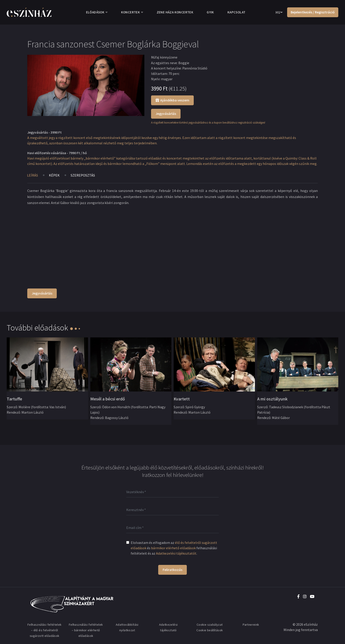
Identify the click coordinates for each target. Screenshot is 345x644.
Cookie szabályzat (210, 625)
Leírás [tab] (33, 175)
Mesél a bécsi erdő (108, 399)
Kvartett (182, 399)
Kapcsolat (237, 12)
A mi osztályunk (272, 399)
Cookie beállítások (210, 630)
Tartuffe (14, 399)
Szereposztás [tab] (83, 175)
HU (278, 12)
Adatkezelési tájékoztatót (176, 553)
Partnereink (251, 625)
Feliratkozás (172, 570)
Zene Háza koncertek (175, 12)
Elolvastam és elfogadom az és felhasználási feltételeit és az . (174, 548)
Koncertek (131, 12)
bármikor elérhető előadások (173, 548)
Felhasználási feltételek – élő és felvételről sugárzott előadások (45, 630)
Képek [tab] (54, 175)
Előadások (95, 12)
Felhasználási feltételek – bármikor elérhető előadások (86, 630)
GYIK (210, 12)
